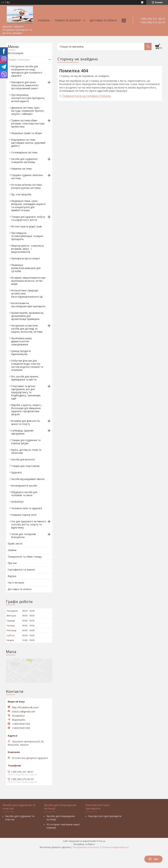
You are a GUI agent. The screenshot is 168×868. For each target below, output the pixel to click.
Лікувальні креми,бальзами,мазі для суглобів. (26, 268)
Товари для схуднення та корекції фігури (26, 442)
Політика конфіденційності (115, 847)
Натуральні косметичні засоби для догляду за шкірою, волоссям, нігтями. (27, 329)
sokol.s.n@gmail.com (23, 712)
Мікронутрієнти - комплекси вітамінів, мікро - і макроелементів (27, 249)
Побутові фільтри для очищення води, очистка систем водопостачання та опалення (27, 365)
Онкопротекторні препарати (105, 816)
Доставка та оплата (103, 20)
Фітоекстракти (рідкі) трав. (27, 226)
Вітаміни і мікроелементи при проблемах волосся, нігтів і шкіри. (28, 281)
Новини (12, 550)
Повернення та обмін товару (25, 557)
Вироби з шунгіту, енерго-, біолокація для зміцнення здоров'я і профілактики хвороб (27, 410)
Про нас (12, 563)
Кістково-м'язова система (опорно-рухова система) (26, 186)
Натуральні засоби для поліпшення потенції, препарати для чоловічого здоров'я (27, 71)
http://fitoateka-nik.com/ (25, 707)
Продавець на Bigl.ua (84, 844)
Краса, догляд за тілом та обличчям (26, 451)
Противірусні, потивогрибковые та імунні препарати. (27, 236)
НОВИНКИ (17, 502)
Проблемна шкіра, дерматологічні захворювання (22, 341)
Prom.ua (101, 841)
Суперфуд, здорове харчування (22, 432)
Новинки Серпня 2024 (24, 515)
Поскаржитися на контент (86, 847)
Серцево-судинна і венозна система (27, 177)
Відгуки (12, 576)
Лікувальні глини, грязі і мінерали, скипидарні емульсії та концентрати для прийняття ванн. (28, 206)
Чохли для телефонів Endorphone (23, 536)
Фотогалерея (16, 53)
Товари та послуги (68, 20)
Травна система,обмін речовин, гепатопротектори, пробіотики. (28, 123)
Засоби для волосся (23, 459)
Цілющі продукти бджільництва (21, 353)
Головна (44, 20)
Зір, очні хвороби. (21, 194)
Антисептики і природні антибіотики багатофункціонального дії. (27, 293)
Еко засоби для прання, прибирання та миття (25, 378)
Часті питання (16, 583)
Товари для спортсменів (25, 466)
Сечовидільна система (24, 152)
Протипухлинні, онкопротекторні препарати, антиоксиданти (28, 98)
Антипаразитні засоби (24, 486)
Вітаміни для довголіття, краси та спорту (26, 422)
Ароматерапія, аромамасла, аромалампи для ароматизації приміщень (28, 316)
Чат (153, 859)
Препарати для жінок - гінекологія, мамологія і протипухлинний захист (25, 85)
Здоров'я (16, 472)
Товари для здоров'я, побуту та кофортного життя (28, 218)
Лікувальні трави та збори (26, 133)
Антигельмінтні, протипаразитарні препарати (28, 305)
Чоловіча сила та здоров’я (27, 508)
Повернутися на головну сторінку (87, 96)
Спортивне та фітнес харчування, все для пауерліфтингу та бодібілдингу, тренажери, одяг (26, 392)
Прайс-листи (15, 544)
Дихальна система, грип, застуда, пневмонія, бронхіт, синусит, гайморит (28, 111)
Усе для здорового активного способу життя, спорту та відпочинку (29, 524)
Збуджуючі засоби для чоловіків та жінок (24, 494)
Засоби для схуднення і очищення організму (25, 160)
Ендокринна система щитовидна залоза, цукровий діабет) (28, 143)
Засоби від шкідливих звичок (28, 479)
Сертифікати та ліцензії (21, 570)
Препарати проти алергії (26, 258)
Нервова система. (22, 169)
